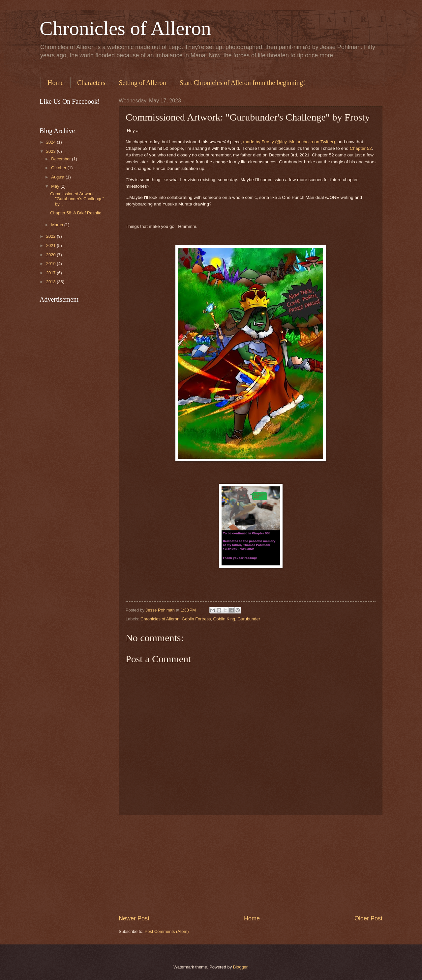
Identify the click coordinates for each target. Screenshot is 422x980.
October (59, 168)
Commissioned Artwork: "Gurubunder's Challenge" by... (77, 199)
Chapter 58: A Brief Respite (76, 213)
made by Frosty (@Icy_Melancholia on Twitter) (289, 142)
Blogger (240, 967)
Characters (91, 83)
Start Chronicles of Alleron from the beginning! (242, 83)
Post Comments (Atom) (167, 931)
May (56, 186)
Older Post (368, 918)
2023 (51, 151)
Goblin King (224, 619)
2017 (51, 273)
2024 (51, 142)
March (58, 225)
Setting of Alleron (142, 83)
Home (56, 83)
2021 (51, 245)
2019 (51, 264)
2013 (51, 282)
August (58, 177)
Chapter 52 (361, 148)
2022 (51, 236)
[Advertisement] (251, 865)
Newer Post (134, 918)
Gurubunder (249, 619)
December (61, 159)
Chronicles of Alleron (125, 28)
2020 (51, 255)
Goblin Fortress (196, 619)
